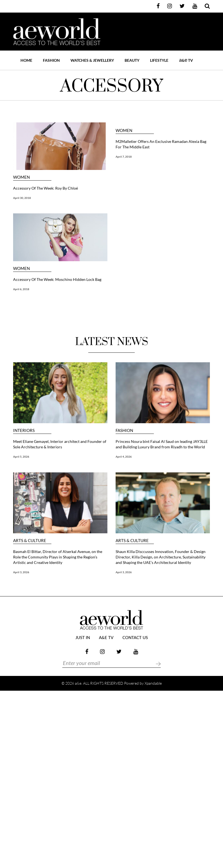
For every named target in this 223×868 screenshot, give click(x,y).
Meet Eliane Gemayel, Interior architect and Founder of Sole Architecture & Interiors (60, 444)
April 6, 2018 (21, 289)
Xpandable (153, 683)
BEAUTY (132, 60)
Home (26, 60)
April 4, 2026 (124, 457)
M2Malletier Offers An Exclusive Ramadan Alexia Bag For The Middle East (161, 144)
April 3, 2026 (21, 572)
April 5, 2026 (21, 457)
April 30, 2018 (22, 198)
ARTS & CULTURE (30, 541)
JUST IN (83, 638)
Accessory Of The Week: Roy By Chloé (46, 188)
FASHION (51, 60)
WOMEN (21, 177)
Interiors (24, 430)
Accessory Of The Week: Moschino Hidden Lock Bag (57, 279)
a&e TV (106, 638)
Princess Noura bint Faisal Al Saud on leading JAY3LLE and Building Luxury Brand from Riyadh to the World (162, 444)
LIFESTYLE (159, 60)
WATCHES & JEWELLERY (92, 60)
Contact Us (135, 638)
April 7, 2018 (124, 157)
